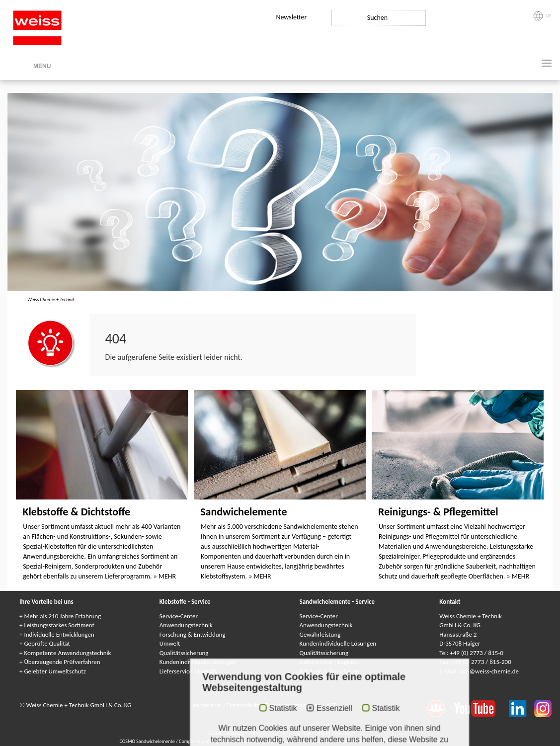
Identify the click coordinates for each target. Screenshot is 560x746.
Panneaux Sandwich (240, 741)
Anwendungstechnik (186, 625)
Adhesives (259, 733)
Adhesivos (342, 733)
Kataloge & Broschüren (329, 671)
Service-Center (179, 616)
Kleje (323, 733)
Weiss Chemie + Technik (51, 299)
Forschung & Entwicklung (193, 634)
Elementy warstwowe (380, 741)
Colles (279, 733)
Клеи (294, 733)
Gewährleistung (320, 634)
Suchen (377, 18)
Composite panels (198, 741)
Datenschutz (244, 705)
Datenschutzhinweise (293, 705)
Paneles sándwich (423, 741)
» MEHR (165, 576)
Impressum (208, 705)
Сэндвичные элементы (288, 741)
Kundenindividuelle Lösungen (198, 662)
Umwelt (170, 643)
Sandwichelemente (243, 512)
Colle (309, 733)
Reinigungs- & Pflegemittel (438, 512)
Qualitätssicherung (184, 653)
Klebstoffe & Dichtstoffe (76, 512)
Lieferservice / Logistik (189, 671)
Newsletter (291, 17)
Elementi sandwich (335, 741)
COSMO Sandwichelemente (148, 741)
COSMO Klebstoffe (226, 733)
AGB (332, 705)
